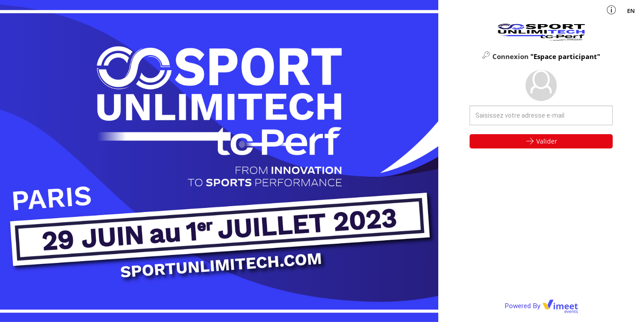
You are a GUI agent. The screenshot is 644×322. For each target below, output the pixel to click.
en (631, 11)
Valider (541, 141)
